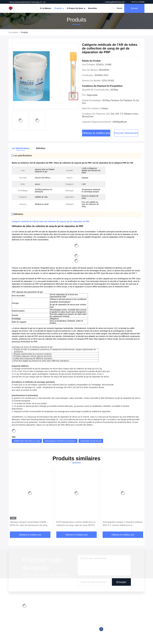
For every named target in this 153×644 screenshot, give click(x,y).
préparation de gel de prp (91, 441)
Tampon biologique (73, 632)
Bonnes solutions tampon (75, 617)
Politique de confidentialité (50, 632)
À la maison (46, 8)
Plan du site (44, 627)
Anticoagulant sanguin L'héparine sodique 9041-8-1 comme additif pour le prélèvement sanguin (122, 524)
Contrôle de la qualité (48, 617)
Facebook (101, 629)
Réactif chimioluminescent (76, 612)
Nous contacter (46, 622)
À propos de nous (76, 8)
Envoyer (121, 582)
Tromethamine (71, 622)
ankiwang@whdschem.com (115, 2)
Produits (59, 8)
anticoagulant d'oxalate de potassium (60, 441)
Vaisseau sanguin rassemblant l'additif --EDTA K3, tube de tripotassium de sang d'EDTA (29, 524)
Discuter (134, 8)
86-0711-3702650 (137, 2)
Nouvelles (92, 8)
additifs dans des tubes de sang (27, 441)
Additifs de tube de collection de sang (80, 607)
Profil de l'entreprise (48, 607)
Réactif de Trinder (72, 627)
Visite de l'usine (46, 612)
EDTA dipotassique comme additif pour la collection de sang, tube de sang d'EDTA (76, 524)
